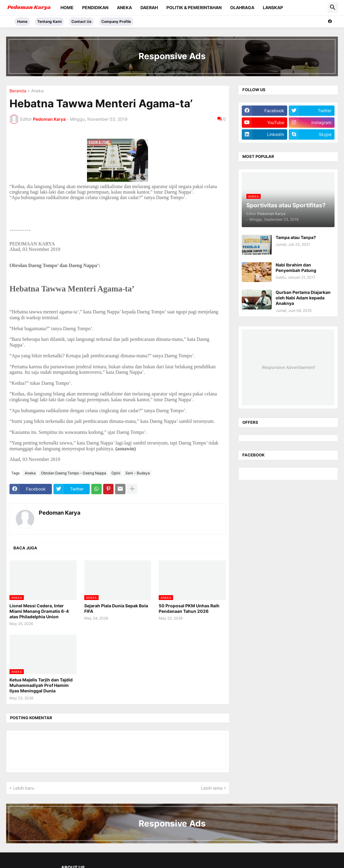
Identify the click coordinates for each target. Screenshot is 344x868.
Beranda (18, 91)
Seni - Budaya (138, 473)
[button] (333, 8)
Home (67, 7)
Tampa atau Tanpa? (296, 237)
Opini (116, 473)
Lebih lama (212, 788)
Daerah (149, 7)
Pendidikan (95, 7)
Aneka (124, 7)
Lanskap (273, 7)
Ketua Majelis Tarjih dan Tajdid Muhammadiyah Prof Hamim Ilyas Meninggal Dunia (41, 685)
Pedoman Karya (60, 513)
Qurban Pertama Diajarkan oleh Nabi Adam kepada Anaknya (303, 298)
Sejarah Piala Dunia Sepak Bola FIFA (116, 608)
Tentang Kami (49, 21)
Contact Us (81, 21)
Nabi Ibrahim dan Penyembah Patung (296, 268)
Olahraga (242, 7)
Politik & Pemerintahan (194, 7)
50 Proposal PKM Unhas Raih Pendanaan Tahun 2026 (189, 608)
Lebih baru (24, 788)
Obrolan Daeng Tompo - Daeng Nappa (74, 473)
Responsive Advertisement (288, 367)
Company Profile (116, 21)
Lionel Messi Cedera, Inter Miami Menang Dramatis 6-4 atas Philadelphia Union (39, 611)
